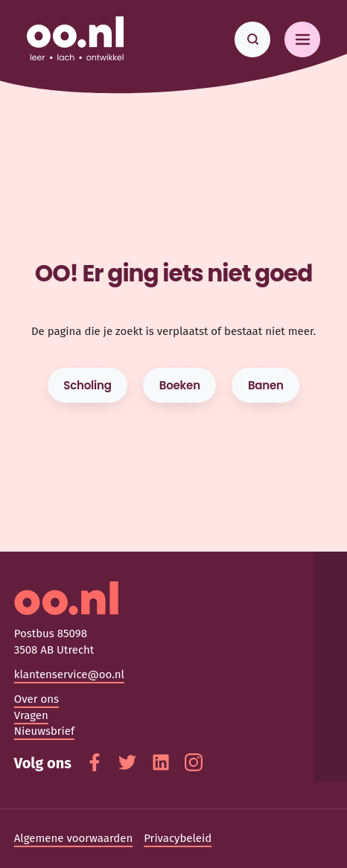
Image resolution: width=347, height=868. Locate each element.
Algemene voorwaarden (73, 838)
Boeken (180, 385)
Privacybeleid (178, 838)
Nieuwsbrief (44, 731)
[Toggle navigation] (302, 39)
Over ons (36, 699)
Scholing (87, 385)
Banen (266, 385)
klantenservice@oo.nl (69, 674)
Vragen (31, 715)
